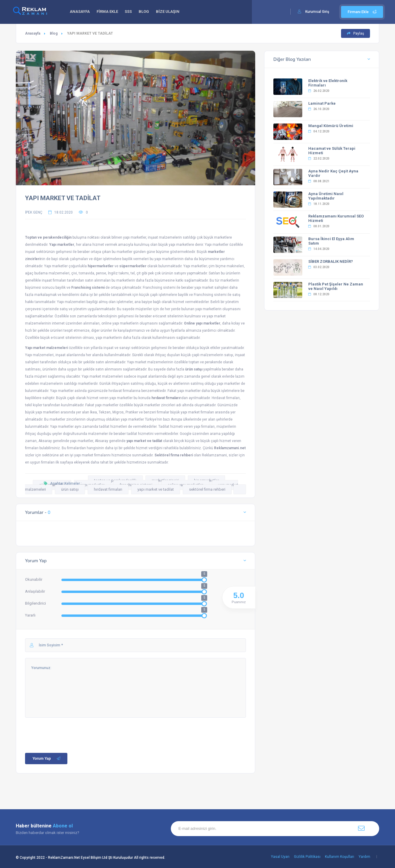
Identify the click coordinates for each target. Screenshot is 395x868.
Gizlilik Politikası (307, 857)
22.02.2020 (319, 159)
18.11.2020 (319, 204)
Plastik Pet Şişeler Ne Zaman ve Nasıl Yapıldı (336, 286)
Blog (54, 33)
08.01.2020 (319, 226)
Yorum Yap (47, 759)
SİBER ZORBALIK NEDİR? (331, 261)
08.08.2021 (319, 181)
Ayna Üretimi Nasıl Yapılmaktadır (326, 196)
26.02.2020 (319, 91)
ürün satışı (70, 489)
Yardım (364, 857)
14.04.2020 (319, 249)
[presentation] (70, 729)
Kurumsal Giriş (317, 12)
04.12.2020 (319, 131)
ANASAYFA (80, 12)
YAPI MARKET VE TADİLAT (63, 198)
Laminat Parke (322, 103)
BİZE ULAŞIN (172, 12)
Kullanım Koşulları (340, 857)
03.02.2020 (319, 267)
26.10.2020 (319, 109)
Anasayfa (33, 33)
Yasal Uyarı (280, 857)
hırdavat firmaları (108, 489)
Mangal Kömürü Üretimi (331, 126)
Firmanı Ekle (362, 12)
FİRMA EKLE (109, 12)
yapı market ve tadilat (156, 489)
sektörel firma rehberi (207, 489)
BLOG (147, 12)
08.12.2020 (319, 294)
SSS (131, 12)
